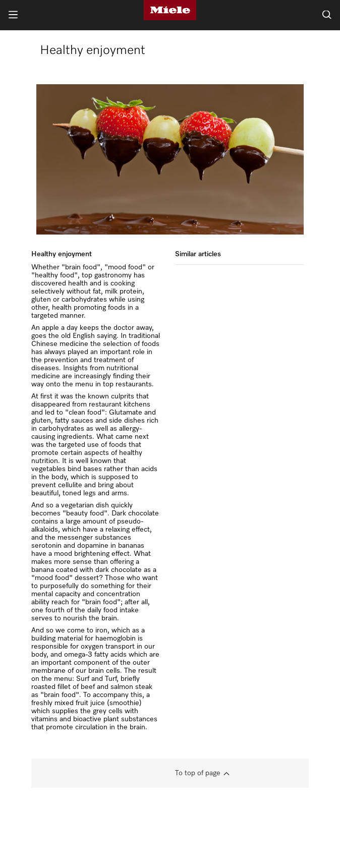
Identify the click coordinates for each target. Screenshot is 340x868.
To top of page (197, 773)
